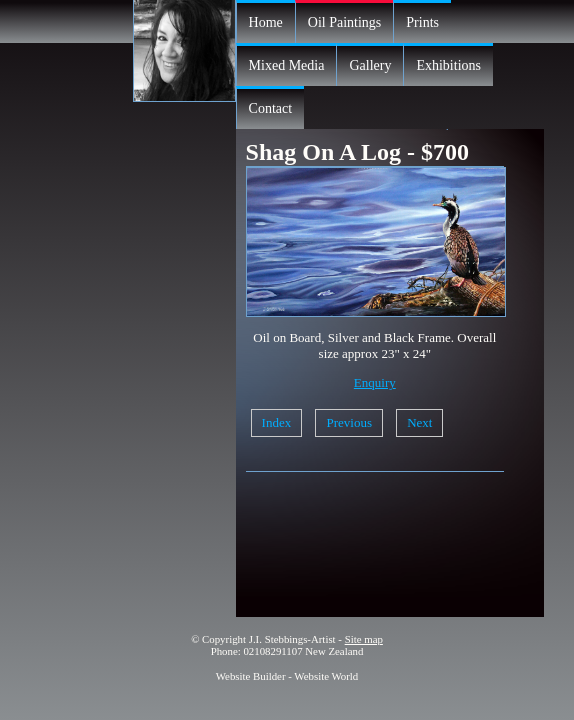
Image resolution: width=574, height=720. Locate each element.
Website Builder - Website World (287, 676)
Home (266, 22)
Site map (364, 639)
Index (277, 422)
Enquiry (375, 382)
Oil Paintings (345, 22)
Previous (349, 422)
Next (419, 422)
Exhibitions (448, 65)
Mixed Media (287, 65)
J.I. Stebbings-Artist (292, 639)
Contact (271, 108)
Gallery (370, 65)
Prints (422, 22)
